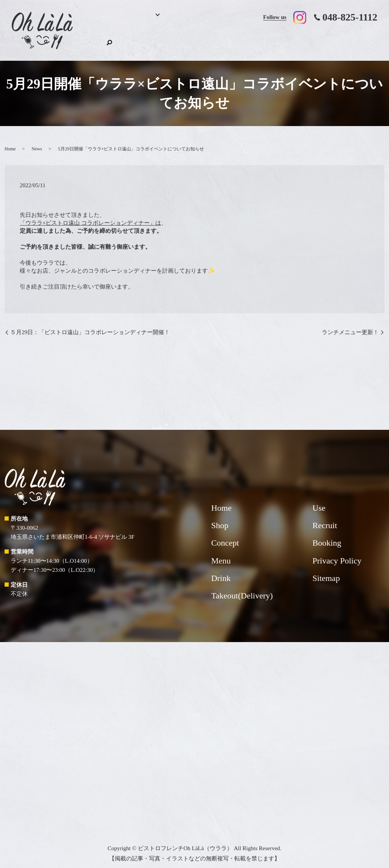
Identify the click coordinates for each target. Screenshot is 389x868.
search (372, 39)
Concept (210, 40)
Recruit (327, 40)
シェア (160, 418)
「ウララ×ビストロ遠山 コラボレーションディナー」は (90, 216)
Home (99, 40)
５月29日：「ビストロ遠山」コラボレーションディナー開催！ (90, 325)
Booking (123, 40)
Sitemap (326, 571)
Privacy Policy (337, 553)
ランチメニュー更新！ (350, 325)
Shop (353, 40)
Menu (150, 40)
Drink (182, 40)
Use (296, 40)
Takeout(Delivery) (252, 40)
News (37, 142)
